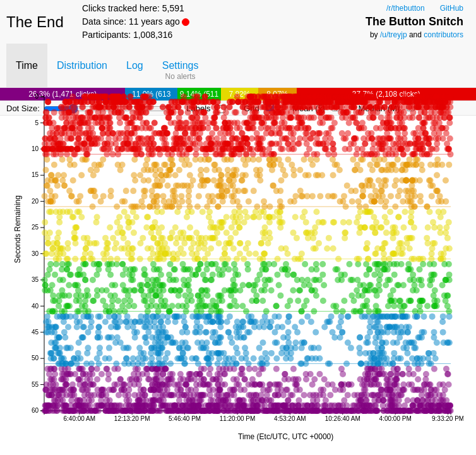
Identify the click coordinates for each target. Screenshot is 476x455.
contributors (443, 35)
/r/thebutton (406, 8)
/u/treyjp (394, 35)
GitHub (452, 8)
